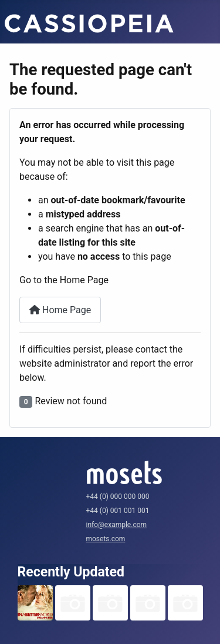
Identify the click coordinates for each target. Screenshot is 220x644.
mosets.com (106, 539)
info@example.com (117, 525)
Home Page (60, 310)
